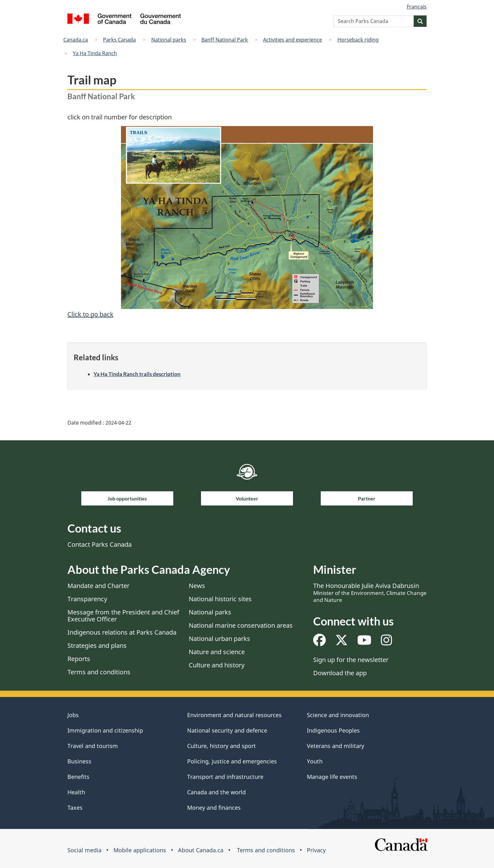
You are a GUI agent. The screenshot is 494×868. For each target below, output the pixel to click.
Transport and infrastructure (225, 777)
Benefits (78, 777)
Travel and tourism (93, 746)
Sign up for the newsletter (351, 660)
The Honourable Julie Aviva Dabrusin (370, 592)
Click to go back (90, 314)
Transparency (87, 599)
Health (76, 792)
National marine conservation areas (241, 625)
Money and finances (214, 808)
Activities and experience (293, 40)
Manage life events (332, 777)
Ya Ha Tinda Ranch (95, 53)
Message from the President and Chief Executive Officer (123, 616)
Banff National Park (225, 40)
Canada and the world (216, 792)
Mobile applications (140, 850)
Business (79, 761)
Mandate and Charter (98, 586)
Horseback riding (358, 40)
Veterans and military (336, 746)
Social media (84, 850)
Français (417, 7)
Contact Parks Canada (100, 544)
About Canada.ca (201, 850)
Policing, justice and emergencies (232, 761)
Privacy (316, 850)
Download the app (340, 673)
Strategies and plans (97, 645)
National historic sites (220, 599)
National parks (169, 40)
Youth (315, 761)
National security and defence (227, 730)
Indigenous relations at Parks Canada (122, 632)
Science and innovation (338, 715)
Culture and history (217, 665)
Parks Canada (119, 40)
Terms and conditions (99, 672)
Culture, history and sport (221, 746)
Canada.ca (76, 40)
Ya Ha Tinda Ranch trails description (137, 374)
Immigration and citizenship (105, 730)
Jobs (73, 715)
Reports (79, 659)
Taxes (75, 808)
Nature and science (217, 652)
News (197, 586)
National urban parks (219, 639)
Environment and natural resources (234, 715)
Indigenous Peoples (333, 730)
